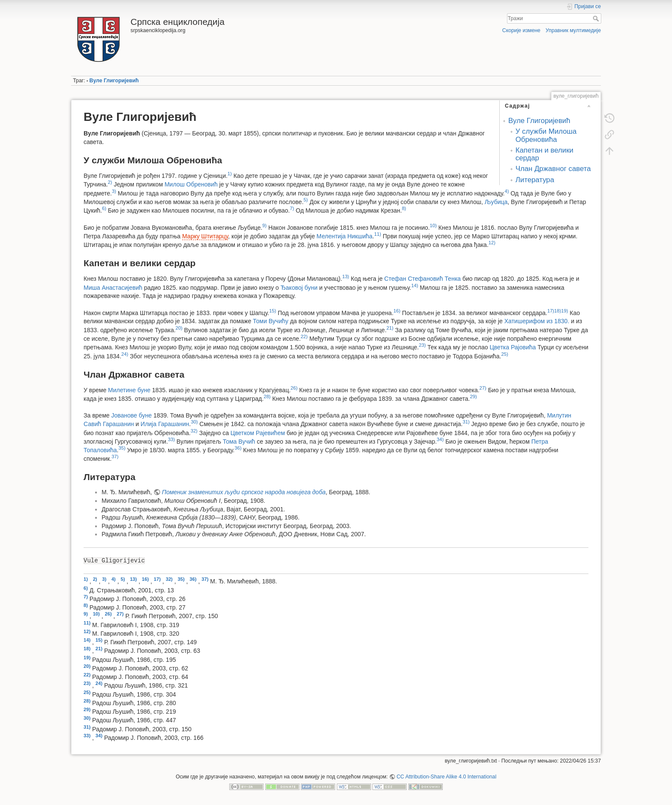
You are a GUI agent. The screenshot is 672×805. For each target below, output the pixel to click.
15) (273, 311)
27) (483, 388)
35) (122, 448)
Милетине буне (129, 390)
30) (194, 422)
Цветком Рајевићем (258, 433)
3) (114, 191)
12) (492, 243)
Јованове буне (131, 415)
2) (110, 182)
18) (558, 311)
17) (551, 311)
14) (415, 285)
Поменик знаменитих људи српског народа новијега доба (244, 492)
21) (390, 328)
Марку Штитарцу (205, 236)
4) (507, 191)
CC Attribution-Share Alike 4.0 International (446, 777)
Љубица (496, 201)
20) (179, 328)
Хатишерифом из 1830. (537, 321)
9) (264, 225)
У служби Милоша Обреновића (546, 135)
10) (433, 225)
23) (422, 345)
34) (440, 439)
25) (504, 354)
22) (304, 336)
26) (294, 388)
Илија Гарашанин (165, 424)
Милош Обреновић (191, 184)
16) (397, 311)
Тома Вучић (239, 442)
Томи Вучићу (271, 321)
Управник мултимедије (573, 30)
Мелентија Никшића (345, 236)
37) (115, 457)
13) (345, 276)
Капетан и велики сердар (544, 154)
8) (404, 208)
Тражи (597, 18)
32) (194, 431)
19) (564, 311)
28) (267, 396)
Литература (535, 180)
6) (104, 208)
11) (378, 234)
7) (292, 208)
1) (230, 174)
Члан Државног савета (553, 169)
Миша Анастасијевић (113, 287)
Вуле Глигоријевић (114, 81)
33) (171, 439)
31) (466, 422)
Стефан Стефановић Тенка (423, 279)
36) (238, 448)
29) (473, 396)
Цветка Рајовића (513, 347)
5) (306, 200)
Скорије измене (521, 30)
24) (125, 354)
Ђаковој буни (299, 287)
